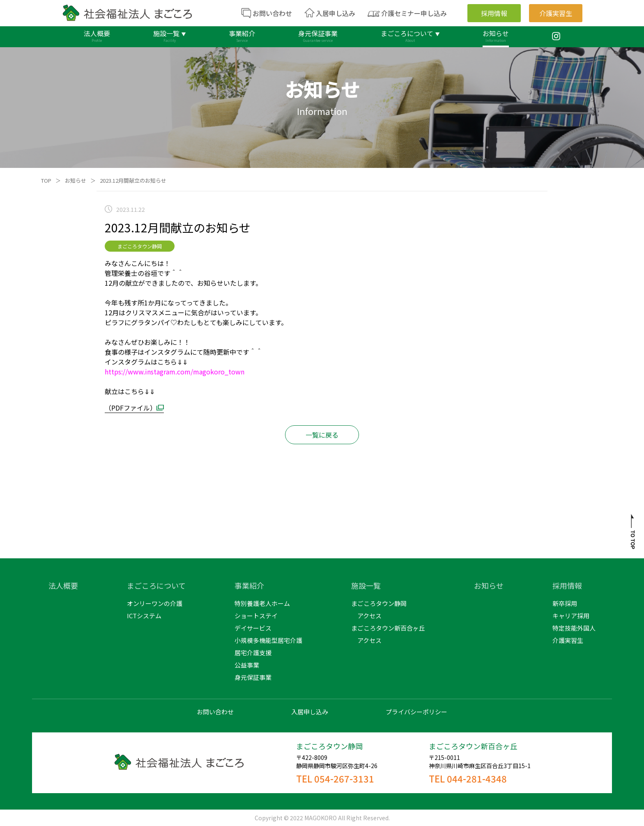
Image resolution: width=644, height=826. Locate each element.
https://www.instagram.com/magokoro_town (175, 372)
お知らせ (76, 180)
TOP (46, 180)
